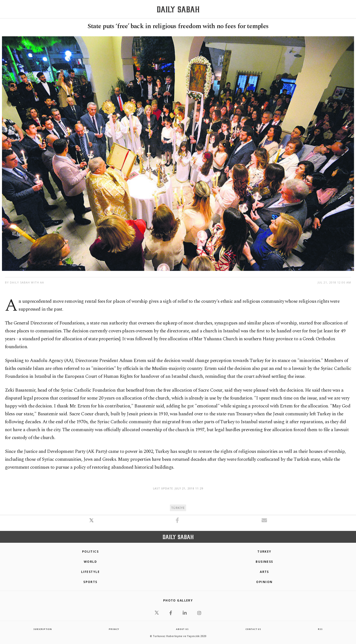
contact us (253, 629)
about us (182, 629)
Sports (90, 582)
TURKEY (264, 552)
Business (264, 562)
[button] (92, 523)
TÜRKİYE (178, 508)
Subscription (43, 629)
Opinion (264, 582)
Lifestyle (90, 572)
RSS (320, 629)
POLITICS (90, 552)
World (90, 562)
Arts (264, 572)
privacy (114, 629)
